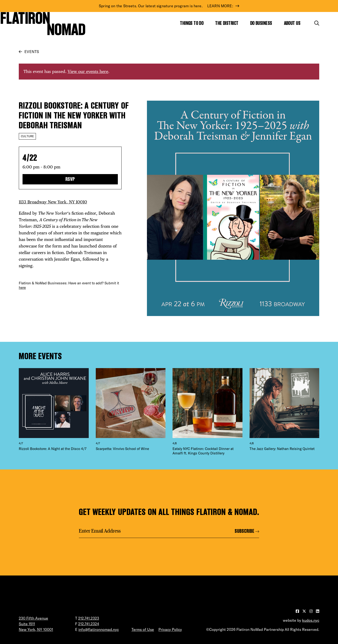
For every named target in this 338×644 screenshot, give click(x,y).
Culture (27, 136)
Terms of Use (143, 629)
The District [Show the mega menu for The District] (227, 23)
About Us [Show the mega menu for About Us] (292, 23)
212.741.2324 (89, 624)
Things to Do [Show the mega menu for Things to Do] (192, 23)
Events (32, 52)
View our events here (88, 71)
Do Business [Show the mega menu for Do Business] (261, 23)
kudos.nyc (311, 620)
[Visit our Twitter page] (305, 611)
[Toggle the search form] (317, 23)
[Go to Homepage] (43, 23)
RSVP (70, 179)
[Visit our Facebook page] (298, 611)
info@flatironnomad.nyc (99, 629)
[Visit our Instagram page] (311, 611)
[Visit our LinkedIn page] (318, 611)
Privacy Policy (170, 629)
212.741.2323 (89, 618)
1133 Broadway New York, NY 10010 (53, 202)
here (22, 288)
